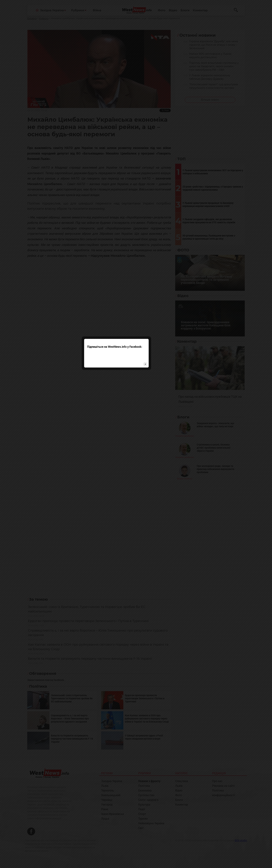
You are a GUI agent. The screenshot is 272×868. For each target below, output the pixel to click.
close (165, 445)
